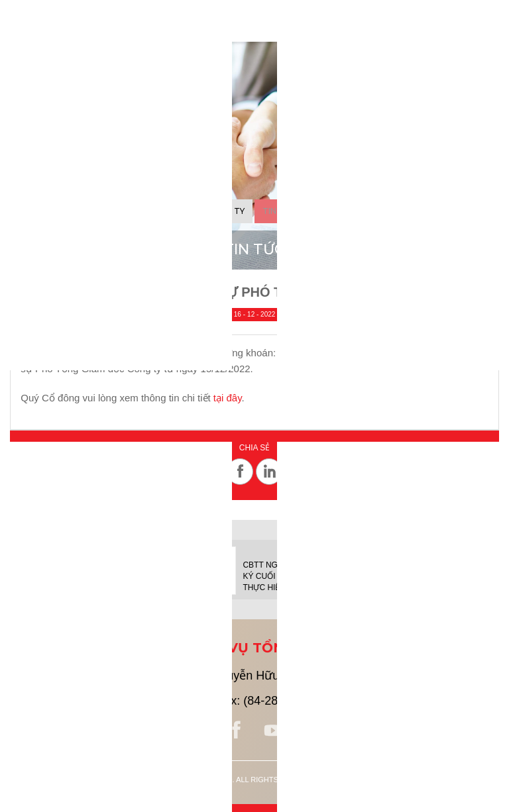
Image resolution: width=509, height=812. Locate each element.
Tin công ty (217, 211)
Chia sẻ (254, 448)
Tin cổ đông (291, 211)
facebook (237, 731)
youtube (272, 731)
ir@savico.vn (409, 701)
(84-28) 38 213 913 (137, 701)
